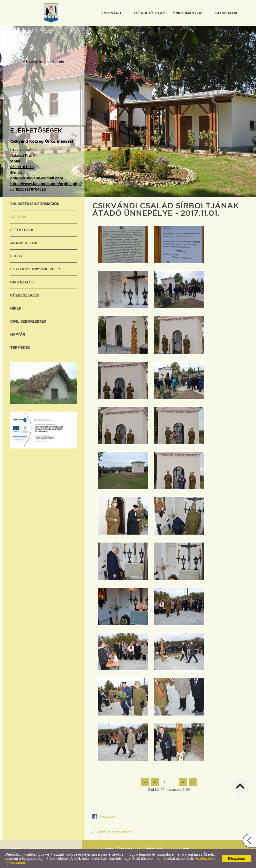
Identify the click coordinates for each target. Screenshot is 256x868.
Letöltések (22, 230)
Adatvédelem (24, 243)
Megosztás (104, 816)
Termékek (20, 348)
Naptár (18, 334)
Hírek (16, 308)
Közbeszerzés (25, 295)
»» (193, 782)
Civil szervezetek (28, 321)
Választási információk (35, 204)
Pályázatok (22, 282)
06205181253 (22, 167)
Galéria (18, 217)
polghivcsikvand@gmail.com (37, 178)
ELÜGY (16, 256)
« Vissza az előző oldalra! (113, 832)
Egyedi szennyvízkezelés (36, 269)
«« (145, 782)
